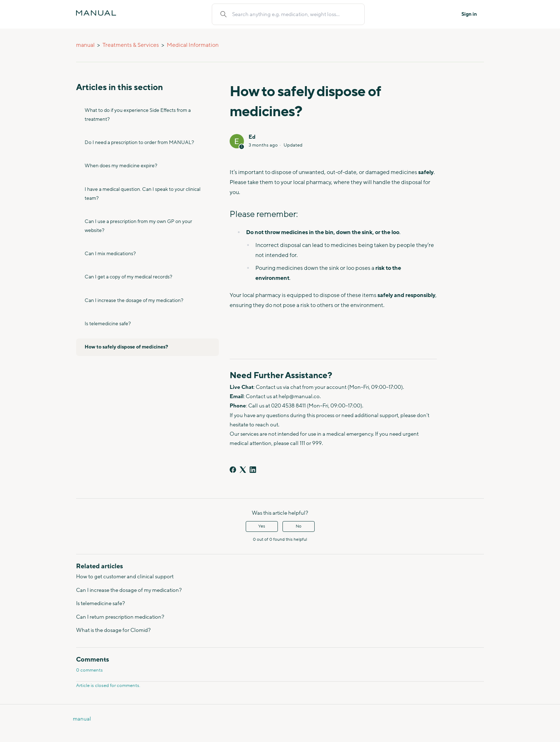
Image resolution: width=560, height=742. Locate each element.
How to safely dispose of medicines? (126, 347)
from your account (324, 387)
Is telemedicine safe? (108, 324)
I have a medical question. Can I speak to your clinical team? (142, 194)
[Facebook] (233, 470)
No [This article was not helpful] (299, 526)
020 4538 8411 (288, 406)
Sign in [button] (469, 14)
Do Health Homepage (2, 728)
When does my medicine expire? (121, 166)
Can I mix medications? (110, 254)
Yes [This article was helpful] (262, 526)
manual (85, 45)
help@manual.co (299, 397)
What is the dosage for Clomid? (113, 630)
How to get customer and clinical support (125, 577)
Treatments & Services (131, 45)
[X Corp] (243, 470)
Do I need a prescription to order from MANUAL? (139, 143)
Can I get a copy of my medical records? (128, 277)
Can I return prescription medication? (120, 617)
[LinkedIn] (253, 470)
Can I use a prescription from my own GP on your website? (138, 226)
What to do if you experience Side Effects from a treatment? (138, 115)
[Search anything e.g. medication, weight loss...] (294, 14)
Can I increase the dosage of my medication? (134, 301)
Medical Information (193, 45)
